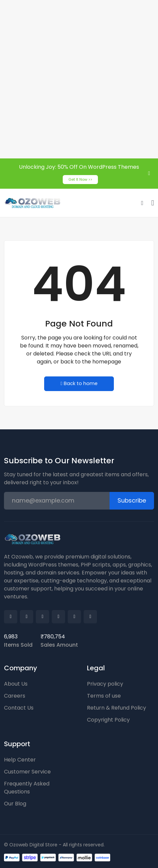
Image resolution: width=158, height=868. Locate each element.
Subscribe (132, 501)
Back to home (79, 383)
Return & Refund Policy (117, 708)
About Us (16, 684)
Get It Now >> (80, 179)
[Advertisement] (79, 79)
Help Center (20, 760)
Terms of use (104, 696)
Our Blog (15, 804)
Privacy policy (105, 684)
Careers (15, 696)
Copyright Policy (108, 720)
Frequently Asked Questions (27, 788)
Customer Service (27, 772)
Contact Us (19, 708)
